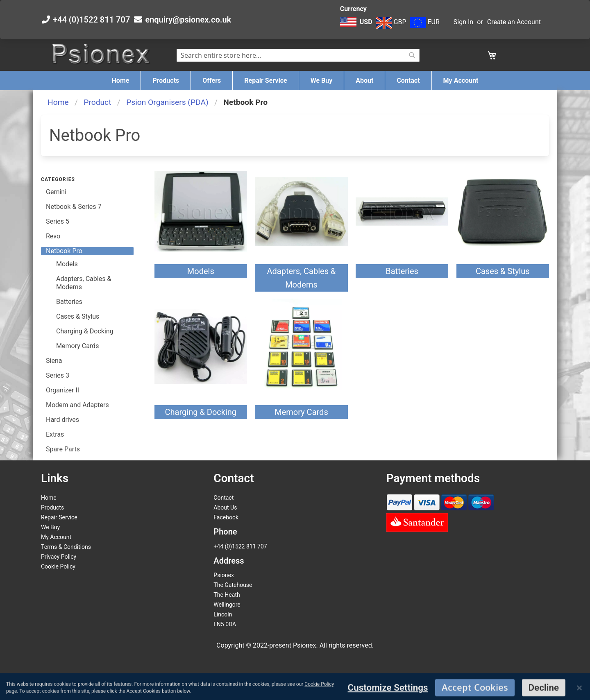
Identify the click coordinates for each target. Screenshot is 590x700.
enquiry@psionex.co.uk (188, 20)
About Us (225, 507)
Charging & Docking (201, 412)
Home (58, 102)
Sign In (463, 22)
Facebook (226, 517)
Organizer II (62, 390)
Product (97, 102)
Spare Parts (63, 449)
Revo (53, 236)
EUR (425, 22)
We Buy (50, 527)
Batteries (402, 271)
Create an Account (514, 22)
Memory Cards (301, 412)
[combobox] (298, 55)
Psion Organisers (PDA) (167, 102)
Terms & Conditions (66, 547)
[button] (357, 26)
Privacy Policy (59, 557)
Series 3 (58, 375)
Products (52, 507)
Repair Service (59, 517)
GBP (391, 22)
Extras (55, 434)
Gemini (56, 192)
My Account (56, 537)
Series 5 (58, 221)
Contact (224, 498)
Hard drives (62, 420)
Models (201, 271)
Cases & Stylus (503, 271)
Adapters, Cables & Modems (84, 283)
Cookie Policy (58, 566)
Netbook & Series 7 (74, 207)
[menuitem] (121, 80)
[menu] (295, 80)
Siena (54, 361)
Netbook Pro (64, 251)
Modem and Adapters (77, 405)
